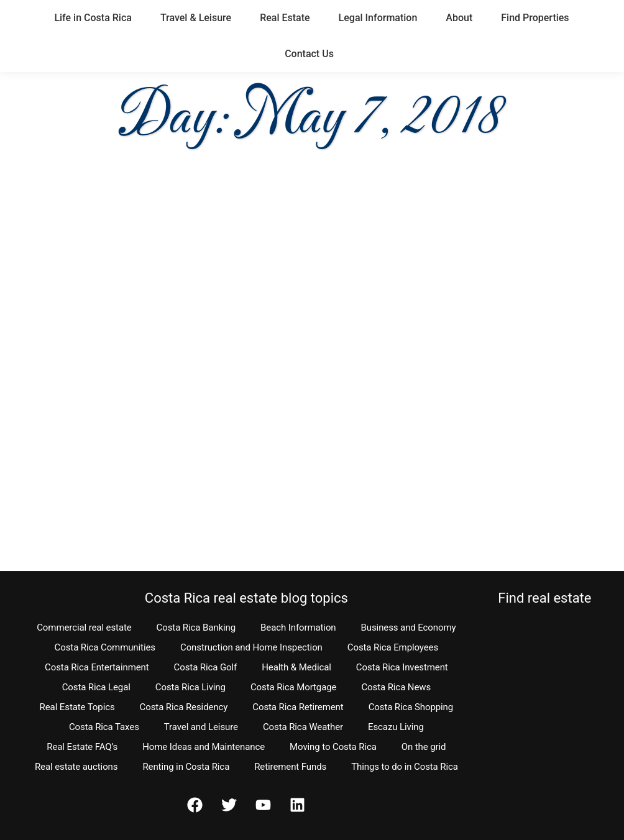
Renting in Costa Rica (186, 767)
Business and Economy (409, 628)
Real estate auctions (76, 767)
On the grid (424, 747)
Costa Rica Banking (196, 628)
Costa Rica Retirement (298, 707)
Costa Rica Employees (393, 647)
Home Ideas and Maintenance (204, 747)
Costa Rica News (396, 687)
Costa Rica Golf (206, 667)
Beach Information (298, 628)
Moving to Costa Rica (333, 747)
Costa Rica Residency (184, 707)
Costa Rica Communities (105, 647)
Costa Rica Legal (96, 687)
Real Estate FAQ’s (82, 747)
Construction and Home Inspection (251, 647)
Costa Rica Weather (303, 727)
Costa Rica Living (190, 687)
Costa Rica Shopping (411, 707)
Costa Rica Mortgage (294, 687)
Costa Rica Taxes (104, 727)
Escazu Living (396, 727)
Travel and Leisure (201, 727)
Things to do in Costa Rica (405, 767)
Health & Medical (296, 667)
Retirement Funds (290, 767)
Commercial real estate (84, 628)
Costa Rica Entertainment (97, 667)
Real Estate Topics (77, 707)
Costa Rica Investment (402, 667)
